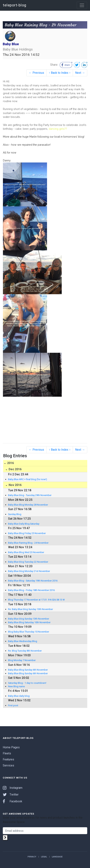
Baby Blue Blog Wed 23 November (26, 552)
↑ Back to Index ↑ (60, 73)
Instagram (13, 788)
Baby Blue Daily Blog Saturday (24, 524)
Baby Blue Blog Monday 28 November (28, 505)
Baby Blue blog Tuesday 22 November (28, 562)
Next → (80, 73)
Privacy (32, 857)
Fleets (7, 753)
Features (8, 759)
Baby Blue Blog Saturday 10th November (29, 622)
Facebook (12, 801)
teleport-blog (15, 5)
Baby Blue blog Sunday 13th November (29, 619)
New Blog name (16, 686)
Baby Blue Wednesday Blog (23, 641)
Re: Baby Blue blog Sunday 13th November (30, 609)
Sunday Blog (15, 514)
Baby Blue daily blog (19, 696)
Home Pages (11, 747)
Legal (44, 857)
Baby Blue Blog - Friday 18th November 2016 (31, 590)
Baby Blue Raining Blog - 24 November (28, 543)
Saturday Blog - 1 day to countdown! (27, 683)
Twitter (11, 795)
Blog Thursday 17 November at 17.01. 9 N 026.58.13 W (36, 600)
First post (13, 705)
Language (57, 857)
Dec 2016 (15, 469)
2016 (10, 463)
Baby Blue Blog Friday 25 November (27, 533)
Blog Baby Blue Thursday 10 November (29, 632)
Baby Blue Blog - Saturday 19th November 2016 (33, 581)
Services (8, 765)
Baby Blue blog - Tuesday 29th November (30, 495)
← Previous (36, 73)
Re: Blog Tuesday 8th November (25, 651)
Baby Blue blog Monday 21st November (29, 571)
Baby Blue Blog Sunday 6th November (28, 670)
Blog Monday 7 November (22, 660)
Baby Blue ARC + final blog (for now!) (28, 479)
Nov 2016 (15, 485)
